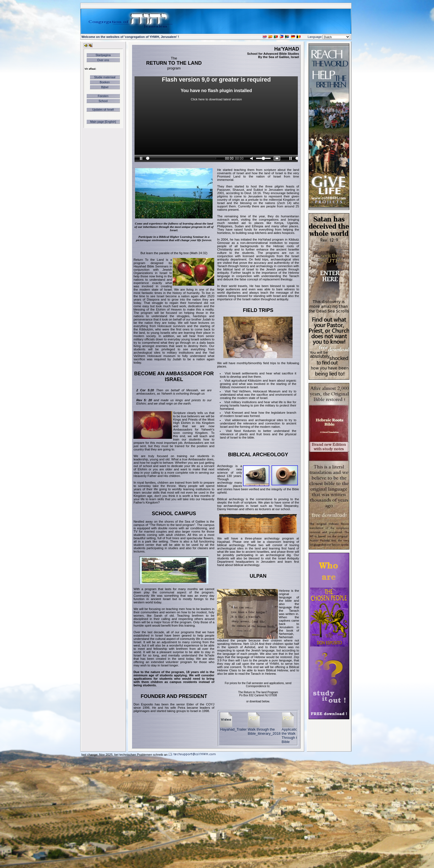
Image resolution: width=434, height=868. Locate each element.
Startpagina (103, 55)
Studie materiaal (105, 77)
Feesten (103, 96)
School (103, 101)
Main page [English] (103, 122)
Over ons (103, 60)
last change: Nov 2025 (97, 755)
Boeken (105, 82)
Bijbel (105, 87)
